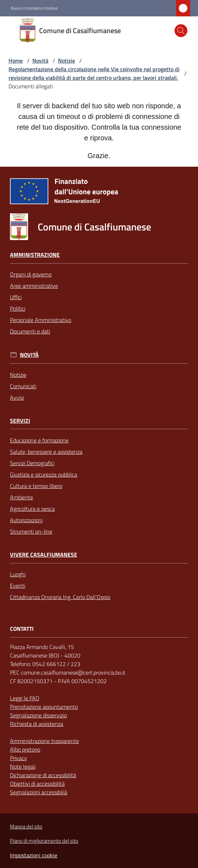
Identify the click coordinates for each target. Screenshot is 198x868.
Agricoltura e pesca (32, 509)
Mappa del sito (26, 827)
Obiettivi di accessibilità (37, 784)
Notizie (66, 61)
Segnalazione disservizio (38, 715)
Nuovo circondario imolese (34, 8)
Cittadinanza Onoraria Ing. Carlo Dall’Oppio (60, 597)
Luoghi (18, 574)
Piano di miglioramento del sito (44, 841)
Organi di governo (31, 274)
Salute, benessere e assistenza (46, 452)
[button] (181, 31)
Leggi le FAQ (25, 698)
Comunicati (23, 386)
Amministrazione (35, 255)
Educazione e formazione (39, 440)
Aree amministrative (34, 286)
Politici (18, 308)
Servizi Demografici (32, 463)
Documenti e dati (30, 331)
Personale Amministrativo (41, 320)
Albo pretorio (25, 749)
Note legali (23, 766)
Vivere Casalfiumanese (44, 555)
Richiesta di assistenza (37, 724)
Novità (40, 61)
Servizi (20, 421)
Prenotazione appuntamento (44, 707)
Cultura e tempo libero (36, 486)
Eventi (18, 586)
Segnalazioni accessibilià (39, 792)
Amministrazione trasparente (44, 741)
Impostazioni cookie (34, 855)
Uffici (16, 297)
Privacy (18, 758)
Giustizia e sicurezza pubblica (44, 474)
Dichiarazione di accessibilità (43, 775)
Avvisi (17, 397)
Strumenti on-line (31, 531)
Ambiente (22, 497)
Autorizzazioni (26, 520)
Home (16, 61)
